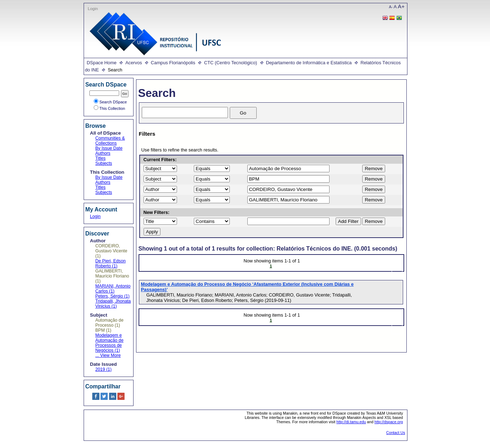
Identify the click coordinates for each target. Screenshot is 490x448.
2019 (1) (104, 369)
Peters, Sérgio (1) (113, 296)
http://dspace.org (389, 422)
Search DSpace (110, 102)
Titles (101, 158)
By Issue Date (109, 148)
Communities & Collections (110, 141)
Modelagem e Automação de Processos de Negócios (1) (109, 343)
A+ (401, 6)
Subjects (104, 163)
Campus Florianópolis (173, 63)
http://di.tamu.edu (351, 422)
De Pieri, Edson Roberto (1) (111, 263)
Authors (103, 153)
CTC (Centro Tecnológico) (230, 63)
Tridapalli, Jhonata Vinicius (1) (113, 304)
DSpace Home (102, 63)
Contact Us (396, 433)
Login (93, 9)
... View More (108, 355)
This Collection (109, 108)
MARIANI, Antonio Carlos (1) (113, 289)
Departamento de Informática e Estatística (309, 63)
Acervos (134, 63)
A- (391, 7)
